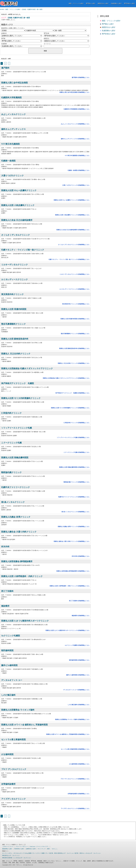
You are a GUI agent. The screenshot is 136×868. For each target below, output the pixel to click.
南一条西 (40, 9)
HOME (2, 9)
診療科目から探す (31, 849)
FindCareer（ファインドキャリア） (39, 846)
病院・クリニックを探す (76, 4)
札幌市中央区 (32, 9)
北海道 (24, 9)
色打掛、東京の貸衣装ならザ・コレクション (62, 853)
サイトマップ (42, 849)
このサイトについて (8, 846)
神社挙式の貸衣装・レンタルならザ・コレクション (17, 858)
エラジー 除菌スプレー (43, 853)
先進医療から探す (116, 4)
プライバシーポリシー (22, 846)
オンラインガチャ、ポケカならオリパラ (13, 853)
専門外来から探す (129, 4)
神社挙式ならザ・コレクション (11, 855)
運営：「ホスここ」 (53, 849)
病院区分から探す (103, 4)
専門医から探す (91, 4)
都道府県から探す (7, 849)
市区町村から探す (19, 849)
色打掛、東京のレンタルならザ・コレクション (88, 853)
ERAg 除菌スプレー (30, 853)
